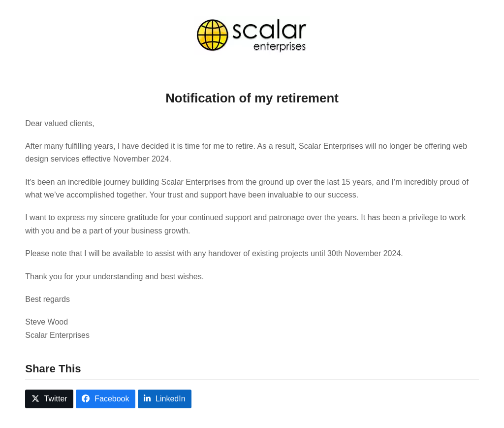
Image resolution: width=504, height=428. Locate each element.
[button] (49, 399)
